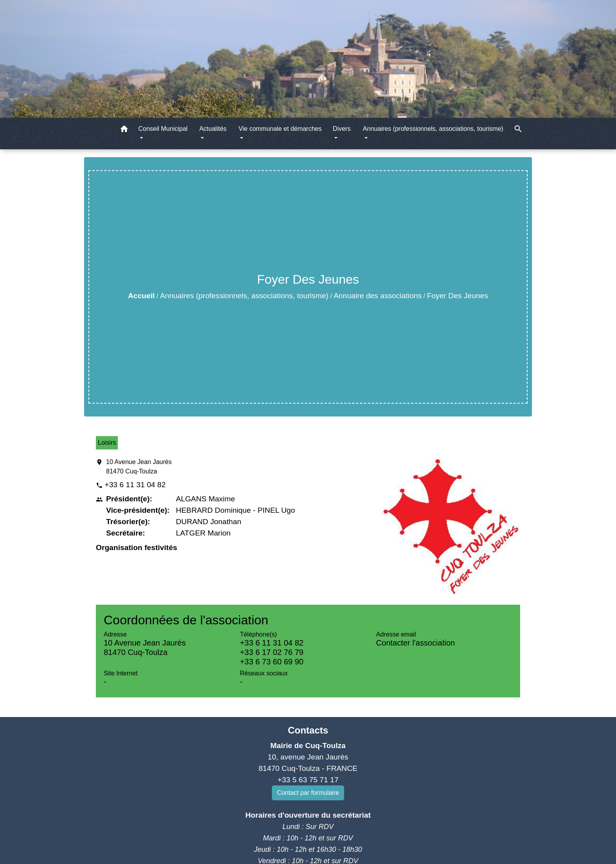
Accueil (141, 296)
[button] (124, 130)
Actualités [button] (213, 129)
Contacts (308, 730)
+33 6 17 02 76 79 (272, 652)
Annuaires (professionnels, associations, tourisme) (244, 296)
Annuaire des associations (378, 296)
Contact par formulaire (308, 793)
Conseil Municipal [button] (163, 129)
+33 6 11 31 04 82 (135, 485)
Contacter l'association (415, 643)
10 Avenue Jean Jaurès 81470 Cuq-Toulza (139, 467)
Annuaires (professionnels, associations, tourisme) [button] (433, 129)
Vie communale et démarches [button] (280, 129)
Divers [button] (342, 129)
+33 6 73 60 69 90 (272, 662)
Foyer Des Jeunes (458, 296)
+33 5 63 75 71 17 (308, 780)
